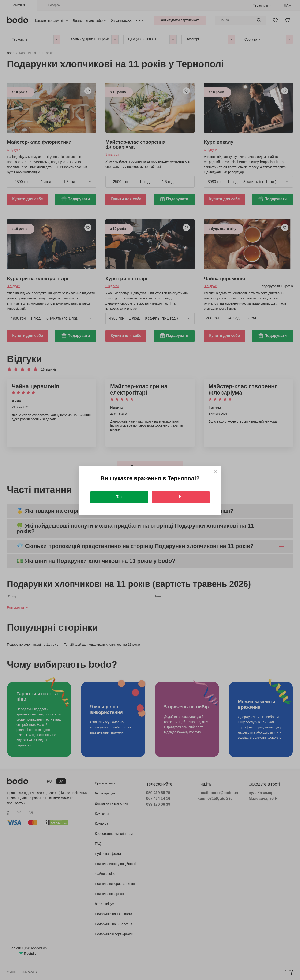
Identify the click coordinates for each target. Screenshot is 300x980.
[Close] (216, 471)
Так (119, 497)
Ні (181, 497)
